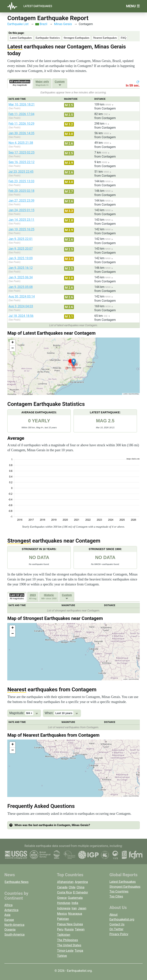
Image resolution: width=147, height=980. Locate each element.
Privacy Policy (119, 934)
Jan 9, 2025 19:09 (20, 258)
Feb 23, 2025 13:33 (21, 181)
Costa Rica (64, 892)
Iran (74, 908)
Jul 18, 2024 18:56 (21, 316)
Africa (8, 905)
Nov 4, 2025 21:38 (21, 143)
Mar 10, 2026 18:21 (22, 104)
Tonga (79, 951)
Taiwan (80, 929)
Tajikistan (64, 935)
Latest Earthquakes (38, 6)
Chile (72, 887)
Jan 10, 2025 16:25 (21, 229)
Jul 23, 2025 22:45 (21, 172)
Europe (9, 920)
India (75, 903)
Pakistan (63, 919)
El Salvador (80, 892)
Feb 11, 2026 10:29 (21, 124)
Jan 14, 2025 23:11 (21, 220)
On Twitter (116, 929)
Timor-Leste (65, 951)
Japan (82, 908)
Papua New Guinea (70, 924)
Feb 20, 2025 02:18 (21, 191)
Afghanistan (65, 882)
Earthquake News (17, 882)
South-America (14, 935)
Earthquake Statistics (48, 38)
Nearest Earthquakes (105, 38)
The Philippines (67, 940)
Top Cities (116, 896)
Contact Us (117, 924)
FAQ (123, 38)
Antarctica (11, 910)
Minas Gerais (63, 24)
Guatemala (75, 898)
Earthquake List (18, 24)
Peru (60, 929)
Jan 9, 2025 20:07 (20, 249)
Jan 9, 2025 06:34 (20, 277)
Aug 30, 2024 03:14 (22, 296)
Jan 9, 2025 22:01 (20, 239)
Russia (69, 929)
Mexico (62, 914)
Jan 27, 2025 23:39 (21, 201)
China (80, 887)
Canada (62, 887)
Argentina (81, 882)
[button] (74, 362)
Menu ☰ (133, 6)
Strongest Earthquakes (76, 38)
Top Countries (119, 891)
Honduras (64, 903)
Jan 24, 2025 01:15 (21, 210)
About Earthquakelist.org (122, 917)
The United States (69, 945)
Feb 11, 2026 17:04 (21, 114)
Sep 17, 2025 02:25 (21, 152)
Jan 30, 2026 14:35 (21, 133)
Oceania (10, 930)
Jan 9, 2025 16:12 (20, 268)
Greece (62, 898)
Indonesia (64, 908)
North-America (14, 925)
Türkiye (62, 956)
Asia (7, 915)
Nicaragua (75, 914)
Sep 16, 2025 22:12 (21, 162)
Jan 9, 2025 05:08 (20, 287)
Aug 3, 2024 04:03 (21, 306)
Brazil (41, 24)
